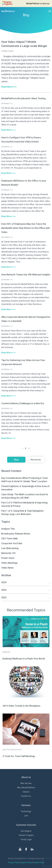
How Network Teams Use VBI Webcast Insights (26, 275)
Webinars (6, 652)
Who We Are (26, 783)
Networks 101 (9, 553)
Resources (36, 460)
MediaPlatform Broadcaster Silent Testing (23, 98)
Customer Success (26, 825)
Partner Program (26, 835)
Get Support (26, 831)
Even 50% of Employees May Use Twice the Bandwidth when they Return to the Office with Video (26, 228)
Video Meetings (9, 563)
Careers (26, 792)
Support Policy (26, 862)
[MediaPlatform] (8, 11)
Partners (26, 805)
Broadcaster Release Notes (16, 534)
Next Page (29, 448)
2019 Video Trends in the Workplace (21, 706)
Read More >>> (9, 87)
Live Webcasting (10, 548)
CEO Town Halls (10, 538)
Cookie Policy (39, 862)
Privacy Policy (13, 862)
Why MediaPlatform (26, 788)
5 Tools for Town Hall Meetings (19, 756)
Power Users (8, 558)
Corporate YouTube (12, 543)
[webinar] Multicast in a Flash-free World (24, 659)
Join (26, 816)
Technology (26, 811)
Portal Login (26, 839)
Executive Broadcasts (12, 750)
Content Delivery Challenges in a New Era (23, 403)
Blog (16, 460)
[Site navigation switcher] (49, 11)
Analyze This (8, 529)
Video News (7, 568)
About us (26, 777)
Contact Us (26, 796)
